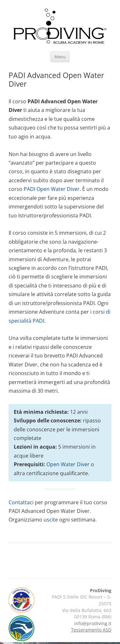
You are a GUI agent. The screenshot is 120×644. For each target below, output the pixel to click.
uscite (51, 520)
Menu (60, 57)
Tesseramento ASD (91, 630)
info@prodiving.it (93, 623)
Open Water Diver (68, 464)
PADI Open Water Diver (52, 189)
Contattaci (21, 502)
